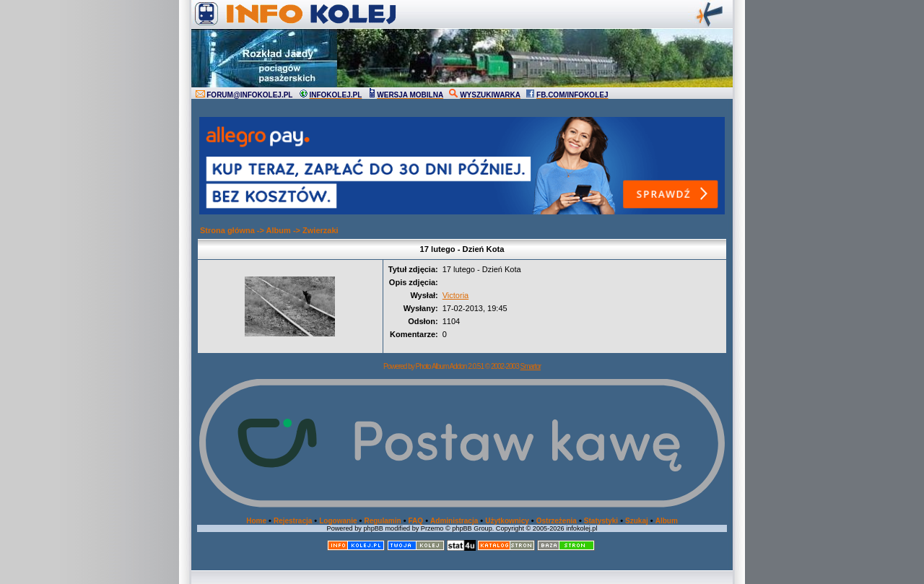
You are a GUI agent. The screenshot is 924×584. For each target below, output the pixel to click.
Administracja (454, 521)
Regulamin (382, 521)
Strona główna (227, 230)
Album (279, 230)
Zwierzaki (321, 230)
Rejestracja (293, 521)
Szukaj (637, 521)
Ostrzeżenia (557, 521)
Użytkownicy (507, 521)
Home (256, 521)
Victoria (456, 295)
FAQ (416, 521)
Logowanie (338, 521)
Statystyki (601, 521)
